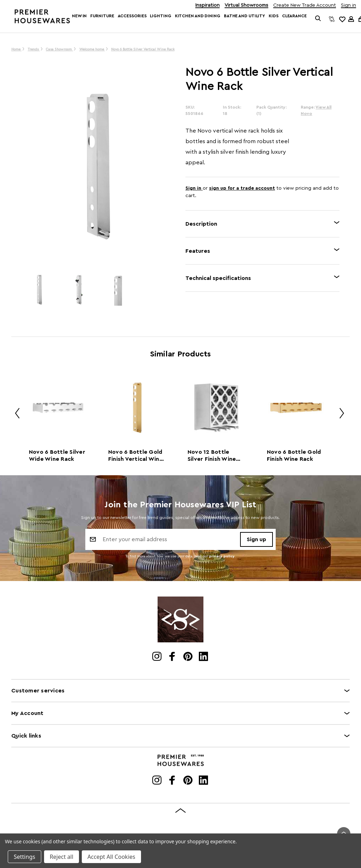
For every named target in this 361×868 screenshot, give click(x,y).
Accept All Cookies (111, 857)
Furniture (102, 16)
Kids (274, 16)
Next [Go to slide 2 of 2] (339, 414)
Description (201, 224)
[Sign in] (351, 19)
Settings (25, 857)
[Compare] (332, 19)
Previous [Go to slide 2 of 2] (15, 414)
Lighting (160, 16)
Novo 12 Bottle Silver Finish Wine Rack (212, 456)
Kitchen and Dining (198, 16)
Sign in (348, 5)
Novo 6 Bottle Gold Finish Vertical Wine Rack (136, 456)
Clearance (294, 16)
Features (198, 251)
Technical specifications (218, 278)
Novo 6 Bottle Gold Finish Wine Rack (294, 456)
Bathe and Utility (244, 16)
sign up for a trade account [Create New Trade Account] (242, 188)
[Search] (318, 19)
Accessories (132, 16)
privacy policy (222, 556)
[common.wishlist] (342, 19)
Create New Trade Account (305, 5)
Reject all (62, 857)
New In (79, 16)
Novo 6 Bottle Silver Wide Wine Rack (57, 456)
